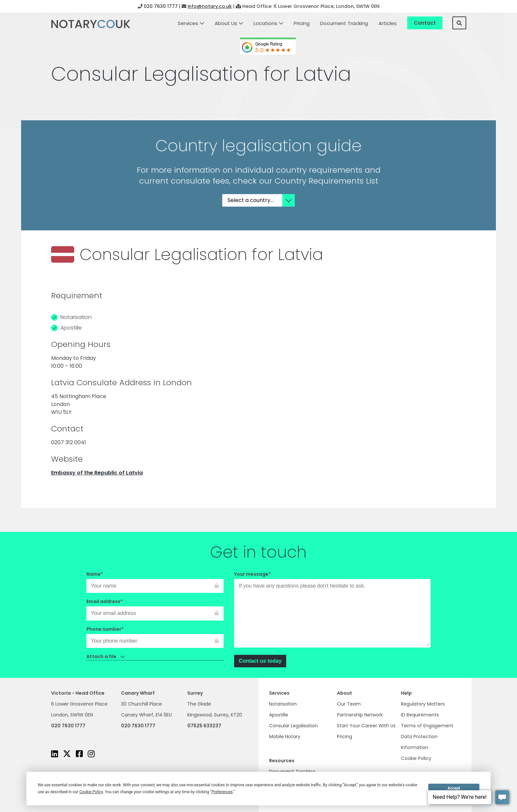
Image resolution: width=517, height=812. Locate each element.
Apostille (279, 715)
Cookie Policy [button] (91, 792)
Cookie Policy (416, 758)
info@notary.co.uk (210, 6)
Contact (425, 23)
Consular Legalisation (293, 726)
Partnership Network (360, 715)
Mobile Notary (285, 737)
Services (188, 23)
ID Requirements (420, 715)
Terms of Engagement (427, 726)
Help (406, 693)
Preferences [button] (222, 792)
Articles (388, 23)
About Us (226, 23)
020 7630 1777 (161, 6)
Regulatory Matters (423, 704)
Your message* (332, 610)
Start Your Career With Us (366, 726)
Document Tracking (344, 23)
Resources (282, 761)
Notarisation (283, 704)
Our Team (349, 704)
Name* (155, 580)
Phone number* (155, 635)
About (345, 693)
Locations (265, 23)
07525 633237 (204, 726)
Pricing (302, 23)
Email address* (155, 607)
